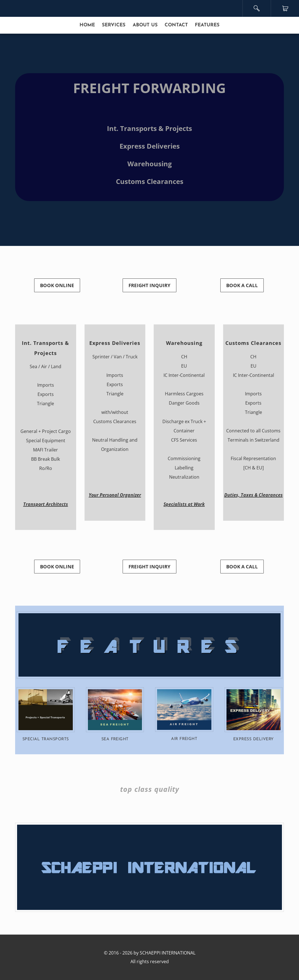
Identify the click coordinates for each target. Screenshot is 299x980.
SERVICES (114, 25)
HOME (87, 25)
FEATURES (207, 25)
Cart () (285, 8)
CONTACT (176, 25)
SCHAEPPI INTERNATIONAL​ (168, 953)
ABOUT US (145, 25)
